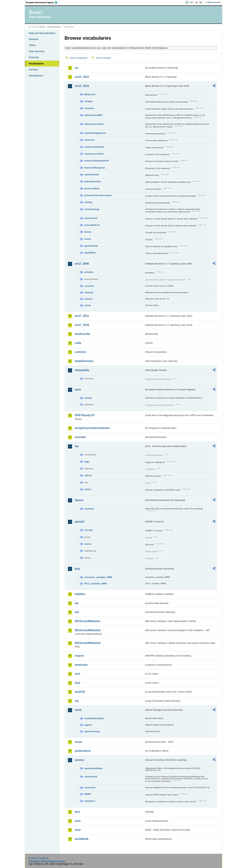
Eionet (42, 27)
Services (33, 70)
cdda (78, 343)
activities (89, 272)
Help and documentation (42, 33)
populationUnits (93, 181)
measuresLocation (94, 154)
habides (80, 594)
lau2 (78, 683)
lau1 (78, 674)
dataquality (82, 370)
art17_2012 (82, 316)
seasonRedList (92, 225)
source (88, 544)
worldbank (82, 839)
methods (89, 293)
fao (77, 446)
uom (78, 821)
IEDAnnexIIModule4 (88, 643)
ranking (88, 202)
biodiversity (83, 334)
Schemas (34, 57)
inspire (79, 656)
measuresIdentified (94, 147)
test (77, 812)
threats (88, 232)
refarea (88, 475)
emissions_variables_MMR (98, 577)
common (81, 352)
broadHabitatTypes (94, 718)
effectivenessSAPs (94, 124)
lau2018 (80, 692)
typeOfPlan (90, 253)
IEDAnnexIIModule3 (88, 630)
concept (88, 530)
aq (76, 68)
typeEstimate (91, 246)
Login (191, 2)
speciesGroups (92, 731)
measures (89, 140)
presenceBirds (92, 188)
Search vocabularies (79, 58)
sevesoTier (90, 788)
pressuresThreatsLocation (98, 195)
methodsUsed (92, 175)
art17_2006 (82, 264)
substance (90, 801)
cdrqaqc (89, 101)
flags (87, 462)
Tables (32, 45)
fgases (79, 500)
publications (83, 751)
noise (78, 742)
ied (77, 612)
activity (88, 398)
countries (89, 108)
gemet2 (80, 522)
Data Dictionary (54, 27)
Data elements (37, 51)
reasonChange (92, 209)
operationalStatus (93, 768)
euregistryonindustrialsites (92, 428)
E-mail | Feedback (39, 858)
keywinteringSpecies (95, 133)
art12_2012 (82, 77)
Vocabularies (36, 64)
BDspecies (90, 94)
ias (77, 603)
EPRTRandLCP (85, 415)
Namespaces (36, 76)
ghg (77, 569)
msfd (78, 710)
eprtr (78, 390)
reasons (88, 299)
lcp (77, 701)
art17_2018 (82, 325)
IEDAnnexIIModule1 (88, 621)
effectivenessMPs (93, 115)
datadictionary (84, 361)
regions (88, 725)
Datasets (34, 39)
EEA (43, 2)
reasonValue (91, 777)
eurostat (80, 437)
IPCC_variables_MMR (95, 584)
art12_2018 (82, 86)
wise (78, 830)
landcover (81, 665)
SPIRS (87, 794)
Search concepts (103, 58)
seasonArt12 (91, 218)
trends (88, 239)
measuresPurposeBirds (97, 161)
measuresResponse (95, 168)
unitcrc (88, 489)
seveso (79, 760)
